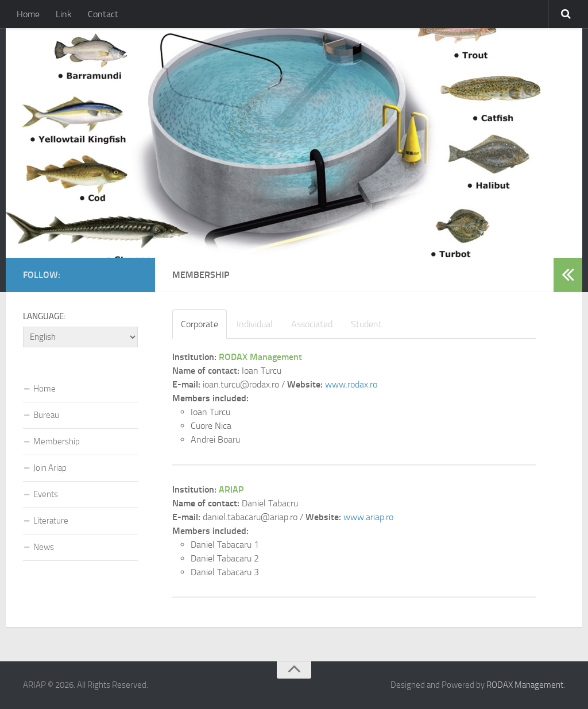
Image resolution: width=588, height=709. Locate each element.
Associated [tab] (312, 324)
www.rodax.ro (351, 384)
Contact (103, 14)
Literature (51, 521)
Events (46, 494)
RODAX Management (525, 685)
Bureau (46, 415)
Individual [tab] (255, 324)
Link (64, 14)
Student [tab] (366, 324)
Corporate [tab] (200, 324)
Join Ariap (50, 468)
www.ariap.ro (368, 517)
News (44, 547)
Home (28, 14)
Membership (57, 441)
